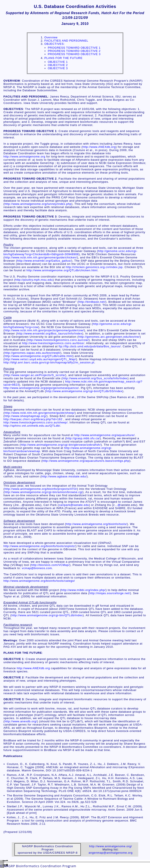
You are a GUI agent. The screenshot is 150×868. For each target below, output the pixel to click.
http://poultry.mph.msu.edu (34, 280)
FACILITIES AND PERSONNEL (66, 41)
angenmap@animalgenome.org (110, 853)
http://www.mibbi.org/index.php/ (83, 590)
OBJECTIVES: (55, 44)
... (20, 505)
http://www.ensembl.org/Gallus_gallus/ (44, 261)
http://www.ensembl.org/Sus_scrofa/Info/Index (95, 378)
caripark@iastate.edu (74, 505)
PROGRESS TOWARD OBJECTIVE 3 (74, 54)
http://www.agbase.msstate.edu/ (64, 476)
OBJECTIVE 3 (58, 68)
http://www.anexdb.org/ (21, 721)
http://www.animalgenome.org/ (111, 846)
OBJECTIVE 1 (58, 62)
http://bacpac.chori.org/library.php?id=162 (33, 419)
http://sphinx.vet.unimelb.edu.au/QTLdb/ (32, 426)
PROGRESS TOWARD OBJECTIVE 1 (74, 48)
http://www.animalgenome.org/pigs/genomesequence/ (41, 388)
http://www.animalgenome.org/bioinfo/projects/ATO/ (41, 489)
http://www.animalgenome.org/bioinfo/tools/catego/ (39, 581)
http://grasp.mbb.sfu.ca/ (83, 438)
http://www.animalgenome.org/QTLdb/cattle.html (38, 356)
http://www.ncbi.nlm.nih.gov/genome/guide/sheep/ (40, 413)
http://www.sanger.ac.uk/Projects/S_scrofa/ (35, 375)
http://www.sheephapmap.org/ (25, 416)
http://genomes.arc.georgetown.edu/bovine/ (109, 337)
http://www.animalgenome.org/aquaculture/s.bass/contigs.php (86, 461)
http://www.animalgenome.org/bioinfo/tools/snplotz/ (40, 546)
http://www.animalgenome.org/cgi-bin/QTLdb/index (47, 615)
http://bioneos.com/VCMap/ (50, 565)
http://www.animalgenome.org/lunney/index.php (38, 204)
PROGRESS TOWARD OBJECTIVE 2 (74, 51)
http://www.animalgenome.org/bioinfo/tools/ (97, 524)
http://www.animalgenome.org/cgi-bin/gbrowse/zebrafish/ (61, 445)
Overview (51, 37)
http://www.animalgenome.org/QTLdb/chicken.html (62, 270)
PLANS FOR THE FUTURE (63, 58)
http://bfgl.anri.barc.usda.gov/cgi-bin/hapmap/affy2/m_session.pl (49, 362)
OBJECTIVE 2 (58, 65)
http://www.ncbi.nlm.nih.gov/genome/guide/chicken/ (41, 257)
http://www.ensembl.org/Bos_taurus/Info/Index (50, 334)
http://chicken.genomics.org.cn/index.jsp (94, 267)
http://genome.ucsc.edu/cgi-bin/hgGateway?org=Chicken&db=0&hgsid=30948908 (70, 253)
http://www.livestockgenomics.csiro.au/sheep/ (36, 422)
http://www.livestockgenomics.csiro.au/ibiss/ (53, 343)
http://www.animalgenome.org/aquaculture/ (105, 435)
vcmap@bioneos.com (37, 568)
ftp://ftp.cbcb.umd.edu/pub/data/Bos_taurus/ (90, 346)
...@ (118, 505)
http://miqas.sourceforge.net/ (110, 593)
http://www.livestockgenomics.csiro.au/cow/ (58, 340)
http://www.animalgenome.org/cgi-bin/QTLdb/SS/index (84, 391)
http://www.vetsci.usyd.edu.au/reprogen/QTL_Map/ (40, 359)
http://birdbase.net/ (92, 302)
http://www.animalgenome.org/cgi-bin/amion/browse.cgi (43, 492)
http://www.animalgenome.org (24, 157)
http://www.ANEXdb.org (99, 147)
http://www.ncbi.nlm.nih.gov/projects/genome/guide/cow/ (44, 330)
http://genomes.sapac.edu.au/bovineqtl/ (32, 353)
